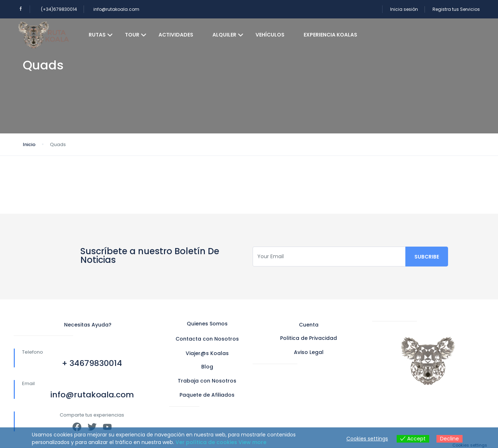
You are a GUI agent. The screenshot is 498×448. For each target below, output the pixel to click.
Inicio (29, 144)
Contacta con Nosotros (207, 339)
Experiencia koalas (330, 35)
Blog (207, 367)
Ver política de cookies (206, 442)
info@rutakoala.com (116, 9)
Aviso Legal (309, 352)
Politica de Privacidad (309, 338)
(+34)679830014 (59, 9)
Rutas (101, 35)
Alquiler (228, 35)
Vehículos (270, 35)
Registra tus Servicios (456, 9)
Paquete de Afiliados (207, 395)
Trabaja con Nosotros (207, 381)
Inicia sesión (404, 9)
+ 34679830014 (92, 363)
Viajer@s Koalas (207, 353)
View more (252, 442)
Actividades (176, 35)
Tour (136, 35)
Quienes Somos (207, 324)
